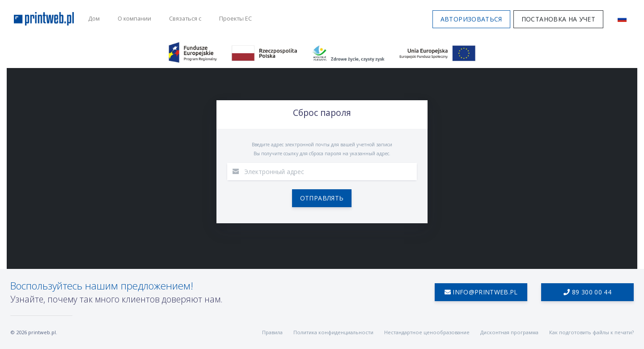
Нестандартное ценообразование (427, 332)
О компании (134, 18)
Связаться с (185, 18)
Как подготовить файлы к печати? (591, 332)
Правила (272, 332)
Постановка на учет (558, 19)
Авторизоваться (471, 19)
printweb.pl (42, 332)
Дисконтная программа (509, 332)
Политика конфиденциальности (333, 332)
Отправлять (322, 198)
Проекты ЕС (235, 18)
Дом (94, 18)
